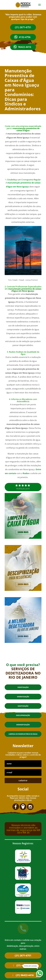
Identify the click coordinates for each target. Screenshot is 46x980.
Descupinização (23, 715)
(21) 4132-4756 (25, 965)
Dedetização (23, 687)
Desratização (23, 697)
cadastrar (23, 780)
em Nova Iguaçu (21, 187)
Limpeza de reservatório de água (23, 734)
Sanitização (23, 706)
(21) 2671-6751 (23, 27)
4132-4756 (25, 37)
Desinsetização (23, 725)
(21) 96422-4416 (25, 975)
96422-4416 (25, 47)
